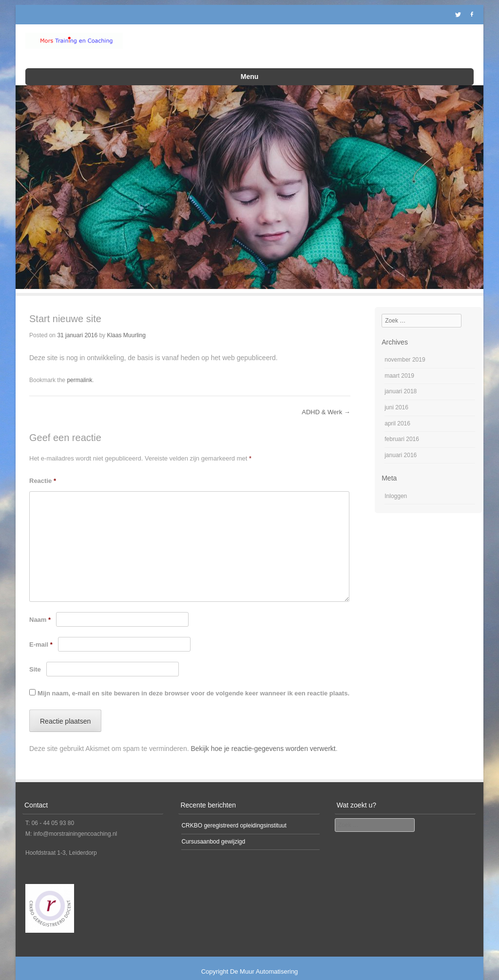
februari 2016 (402, 426)
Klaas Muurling (126, 323)
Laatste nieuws (385, 49)
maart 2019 (399, 363)
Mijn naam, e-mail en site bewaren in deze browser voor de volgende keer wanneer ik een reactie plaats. (193, 681)
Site (35, 657)
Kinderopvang (218, 49)
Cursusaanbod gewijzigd (213, 829)
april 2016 (397, 411)
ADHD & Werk (326, 400)
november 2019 (405, 347)
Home (173, 49)
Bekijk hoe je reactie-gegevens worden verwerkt (263, 736)
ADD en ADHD (327, 49)
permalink (79, 367)
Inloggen (396, 483)
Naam (40, 607)
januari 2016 (401, 442)
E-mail (41, 632)
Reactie (43, 468)
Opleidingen (274, 49)
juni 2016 (396, 395)
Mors (432, 49)
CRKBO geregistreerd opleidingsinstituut (234, 813)
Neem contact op (192, 64)
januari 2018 (401, 379)
